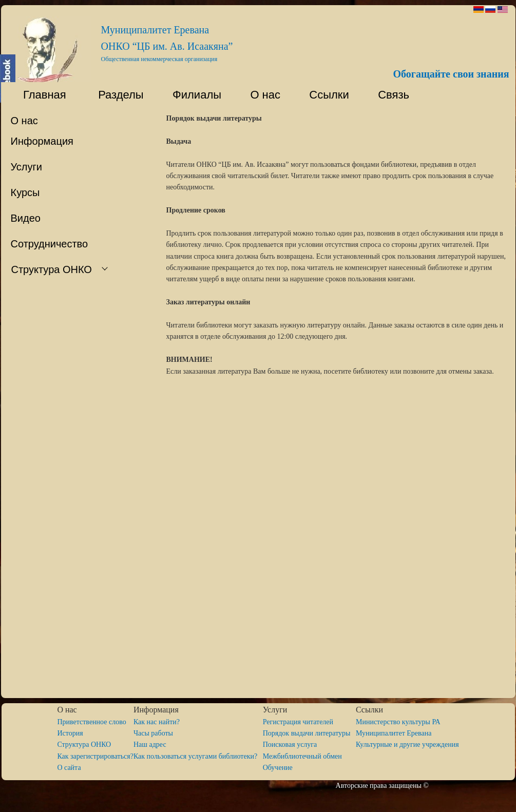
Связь (392, 95)
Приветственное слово (91, 722)
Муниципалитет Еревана (394, 733)
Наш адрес (150, 745)
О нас (261, 95)
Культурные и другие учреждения (407, 745)
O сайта (69, 768)
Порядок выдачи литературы (309, 733)
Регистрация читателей (298, 722)
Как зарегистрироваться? (95, 756)
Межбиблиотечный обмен (302, 756)
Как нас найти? (157, 722)
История (70, 733)
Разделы (115, 95)
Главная (39, 95)
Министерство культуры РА (398, 722)
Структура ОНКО (88, 745)
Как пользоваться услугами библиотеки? (198, 756)
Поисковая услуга (290, 745)
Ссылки (324, 95)
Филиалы (192, 95)
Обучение (278, 768)
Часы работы (153, 733)
